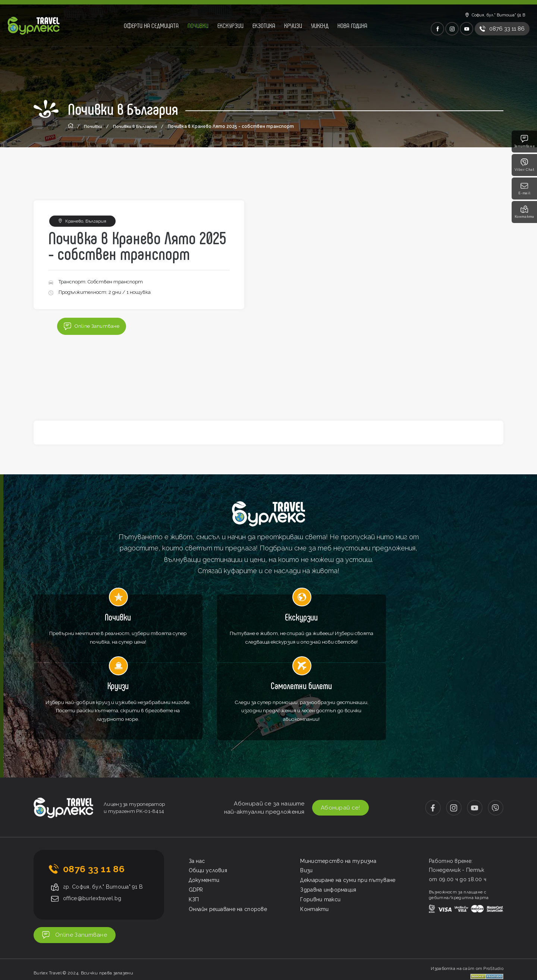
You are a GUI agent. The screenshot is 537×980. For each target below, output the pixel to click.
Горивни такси (320, 852)
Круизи (293, 25)
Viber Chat (525, 165)
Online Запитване (92, 327)
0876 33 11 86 (94, 821)
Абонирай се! (335, 760)
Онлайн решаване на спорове (228, 861)
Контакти (525, 212)
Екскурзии (230, 25)
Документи (204, 832)
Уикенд (320, 25)
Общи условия (208, 823)
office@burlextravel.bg (95, 851)
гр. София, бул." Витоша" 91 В (106, 839)
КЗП (194, 852)
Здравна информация (328, 842)
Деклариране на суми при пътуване (348, 832)
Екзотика (264, 25)
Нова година (352, 25)
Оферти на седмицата (151, 25)
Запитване (524, 142)
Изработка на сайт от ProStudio (467, 924)
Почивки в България (137, 126)
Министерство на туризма (338, 813)
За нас (197, 813)
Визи (306, 823)
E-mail (525, 189)
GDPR (196, 842)
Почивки (198, 25)
